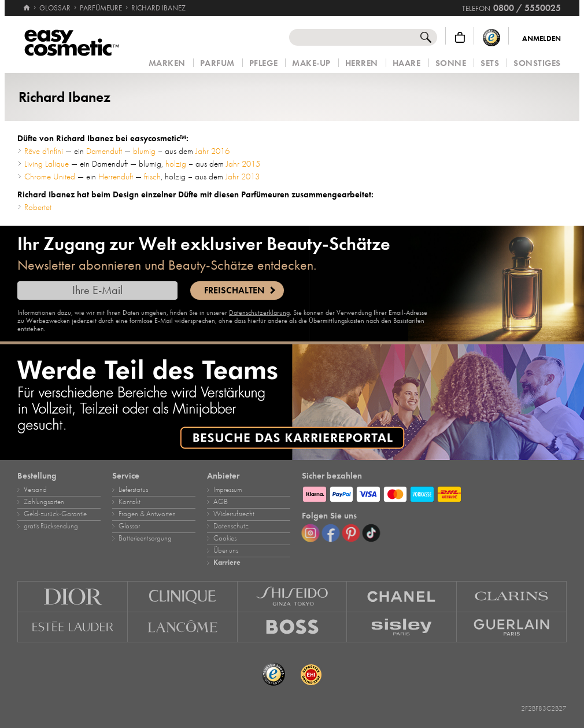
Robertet (38, 207)
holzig (176, 164)
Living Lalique (47, 164)
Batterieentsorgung (145, 538)
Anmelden (542, 39)
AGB (221, 502)
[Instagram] (311, 533)
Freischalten (234, 291)
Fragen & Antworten (147, 514)
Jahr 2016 (212, 151)
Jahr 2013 (243, 177)
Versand (35, 490)
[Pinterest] (351, 533)
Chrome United (50, 177)
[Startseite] (27, 3)
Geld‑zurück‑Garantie (55, 514)
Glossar (129, 526)
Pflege (263, 63)
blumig (144, 151)
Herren (362, 63)
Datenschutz (231, 526)
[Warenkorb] (460, 37)
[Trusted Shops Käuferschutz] (491, 37)
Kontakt (130, 502)
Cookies (225, 538)
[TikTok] (371, 533)
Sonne (451, 63)
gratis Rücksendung (51, 526)
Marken (167, 63)
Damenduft (104, 151)
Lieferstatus (133, 490)
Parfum (217, 63)
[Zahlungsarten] (434, 492)
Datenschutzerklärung (259, 312)
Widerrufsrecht (234, 514)
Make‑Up (311, 63)
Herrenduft (116, 177)
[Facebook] (331, 533)
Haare (407, 63)
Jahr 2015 (243, 164)
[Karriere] (292, 402)
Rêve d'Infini (44, 151)
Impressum (228, 490)
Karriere (227, 562)
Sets (490, 63)
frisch (152, 177)
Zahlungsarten (44, 502)
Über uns (226, 550)
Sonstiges (537, 63)
